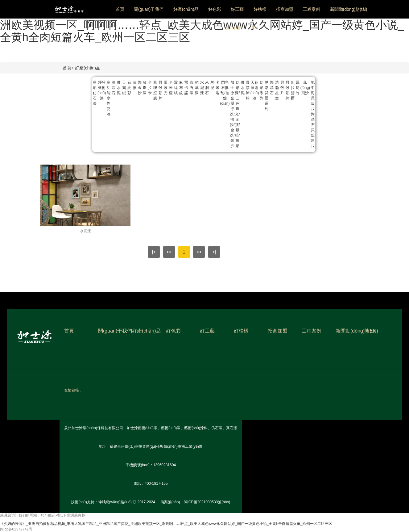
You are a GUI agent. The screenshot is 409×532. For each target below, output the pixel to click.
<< (169, 252)
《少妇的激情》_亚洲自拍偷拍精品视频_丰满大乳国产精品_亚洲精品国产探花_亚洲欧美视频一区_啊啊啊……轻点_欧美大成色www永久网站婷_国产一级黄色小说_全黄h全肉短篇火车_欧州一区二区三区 (202, 25)
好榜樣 (260, 9)
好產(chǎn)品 (186, 9)
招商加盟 (285, 9)
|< (154, 252)
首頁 (120, 9)
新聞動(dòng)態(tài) (349, 9)
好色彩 (215, 9)
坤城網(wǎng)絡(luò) (115, 502)
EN (255, 28)
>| (214, 252)
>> (199, 252)
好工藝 (237, 9)
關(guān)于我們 (149, 9)
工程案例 (312, 9)
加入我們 (233, 28)
